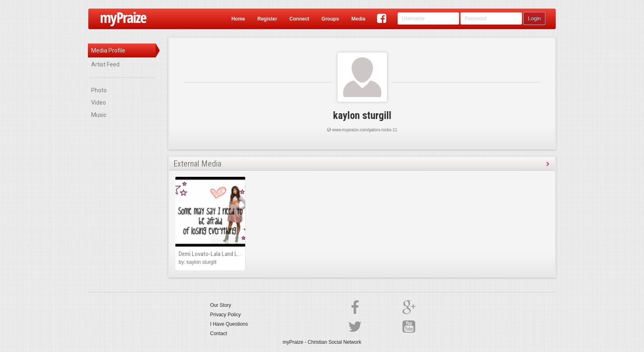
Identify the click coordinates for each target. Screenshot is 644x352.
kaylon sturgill (362, 115)
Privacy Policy (226, 315)
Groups (330, 19)
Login (534, 18)
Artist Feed (105, 64)
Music (99, 115)
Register (267, 19)
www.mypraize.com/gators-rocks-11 (365, 130)
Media (358, 19)
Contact (219, 334)
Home (238, 19)
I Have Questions (229, 324)
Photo (99, 90)
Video (99, 103)
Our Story (221, 305)
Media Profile (108, 50)
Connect (299, 19)
